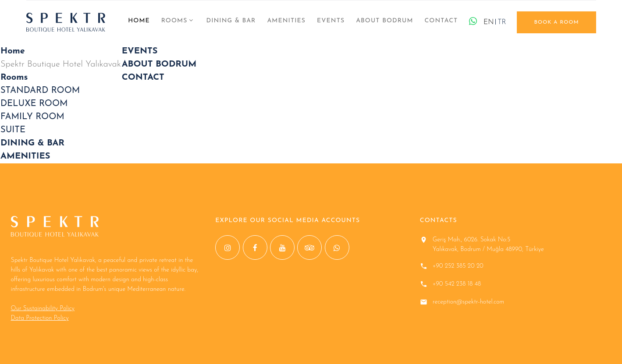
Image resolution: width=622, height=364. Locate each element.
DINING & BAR (231, 21)
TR (502, 22)
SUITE (13, 130)
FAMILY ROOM (32, 117)
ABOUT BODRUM (384, 21)
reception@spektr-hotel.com (469, 302)
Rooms (174, 21)
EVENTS (331, 21)
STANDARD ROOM (40, 91)
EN (489, 22)
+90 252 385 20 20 (458, 266)
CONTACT (441, 21)
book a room (556, 22)
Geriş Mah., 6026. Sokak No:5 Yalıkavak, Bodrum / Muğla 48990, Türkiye (488, 245)
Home (139, 21)
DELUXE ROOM (34, 104)
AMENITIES (286, 21)
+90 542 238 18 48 (457, 284)
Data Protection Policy (40, 318)
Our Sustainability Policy (43, 309)
